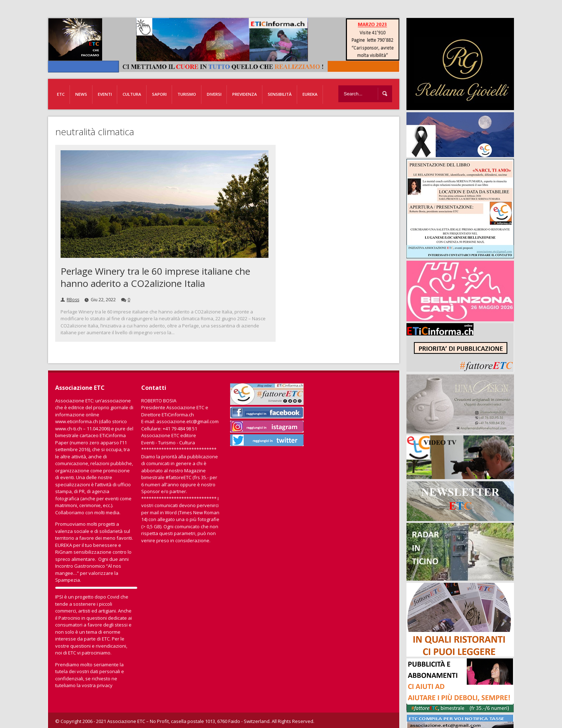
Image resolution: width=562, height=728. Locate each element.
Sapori (159, 94)
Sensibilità (280, 94)
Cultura (132, 94)
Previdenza (245, 94)
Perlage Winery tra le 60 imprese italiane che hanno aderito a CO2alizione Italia (155, 277)
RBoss (73, 300)
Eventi (105, 94)
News (81, 94)
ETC (61, 94)
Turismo (187, 94)
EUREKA (310, 94)
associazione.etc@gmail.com (187, 421)
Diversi (214, 94)
